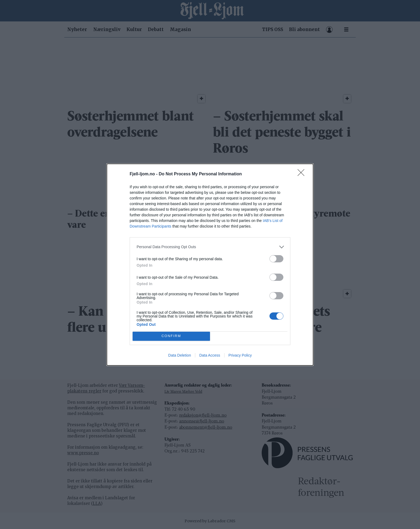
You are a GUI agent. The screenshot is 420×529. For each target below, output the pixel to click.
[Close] (303, 174)
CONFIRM (171, 336)
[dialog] (210, 265)
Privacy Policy (240, 355)
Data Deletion (180, 355)
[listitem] (210, 247)
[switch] (276, 259)
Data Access (210, 355)
